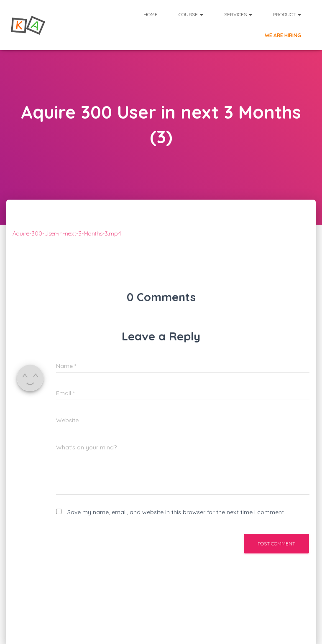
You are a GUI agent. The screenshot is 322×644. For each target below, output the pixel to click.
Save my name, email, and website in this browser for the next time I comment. (176, 512)
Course (191, 14)
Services (238, 14)
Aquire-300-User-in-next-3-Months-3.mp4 (67, 233)
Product (287, 14)
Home (151, 14)
